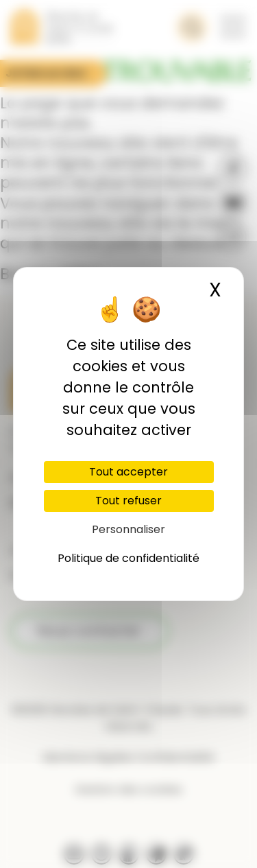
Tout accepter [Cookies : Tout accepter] (128, 472)
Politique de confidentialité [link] (128, 558)
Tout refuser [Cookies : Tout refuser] (128, 501)
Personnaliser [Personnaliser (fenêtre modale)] (128, 529)
